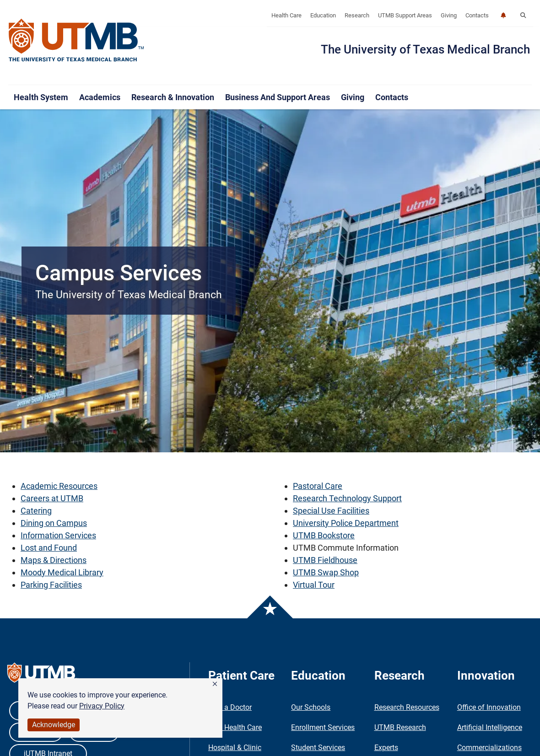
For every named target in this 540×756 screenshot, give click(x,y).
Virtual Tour (314, 585)
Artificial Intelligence (490, 727)
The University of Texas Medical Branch (425, 49)
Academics (100, 97)
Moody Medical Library (62, 572)
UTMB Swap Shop (326, 572)
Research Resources (407, 707)
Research (357, 15)
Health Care (286, 15)
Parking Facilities (51, 585)
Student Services (318, 748)
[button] (215, 684)
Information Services (58, 535)
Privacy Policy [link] (102, 706)
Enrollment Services (323, 727)
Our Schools (311, 707)
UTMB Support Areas (405, 15)
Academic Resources (59, 486)
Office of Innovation (489, 707)
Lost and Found (49, 548)
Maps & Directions (54, 560)
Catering (36, 511)
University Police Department (346, 523)
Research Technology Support (347, 498)
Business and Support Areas (278, 97)
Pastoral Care (318, 486)
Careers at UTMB (52, 498)
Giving (449, 15)
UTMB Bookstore (324, 535)
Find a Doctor (230, 707)
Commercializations (489, 748)
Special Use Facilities (331, 511)
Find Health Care (235, 727)
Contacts (477, 15)
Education (323, 15)
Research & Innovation (173, 97)
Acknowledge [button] (54, 725)
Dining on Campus (54, 523)
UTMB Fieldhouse (325, 560)
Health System (41, 97)
